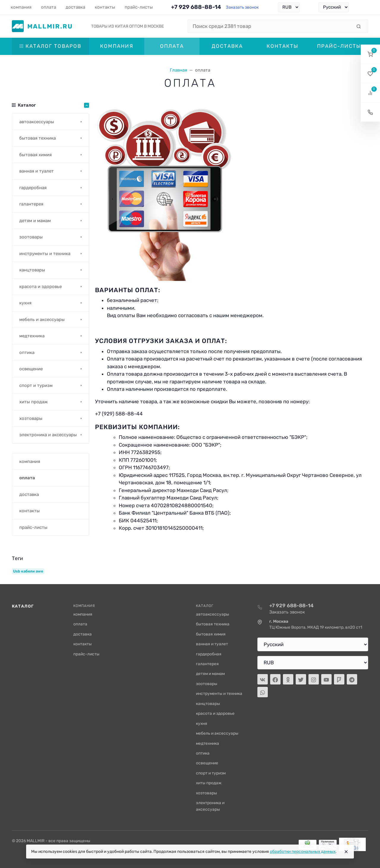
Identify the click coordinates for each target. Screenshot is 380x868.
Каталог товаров (50, 46)
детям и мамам (210, 673)
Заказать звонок (242, 7)
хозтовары (206, 793)
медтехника (208, 743)
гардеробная (209, 654)
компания (83, 614)
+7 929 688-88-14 (196, 7)
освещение (207, 763)
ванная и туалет (212, 644)
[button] (370, 54)
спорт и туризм (211, 773)
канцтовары (208, 703)
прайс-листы (86, 654)
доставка (83, 634)
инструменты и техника (219, 693)
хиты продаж (209, 783)
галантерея (207, 664)
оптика (203, 753)
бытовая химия (211, 634)
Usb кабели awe (28, 571)
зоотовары (207, 684)
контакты (83, 644)
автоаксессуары (213, 614)
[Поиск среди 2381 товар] (270, 26)
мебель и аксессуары (217, 733)
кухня (202, 723)
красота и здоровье (215, 713)
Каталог (23, 606)
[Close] (346, 852)
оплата (80, 624)
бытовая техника (213, 624)
